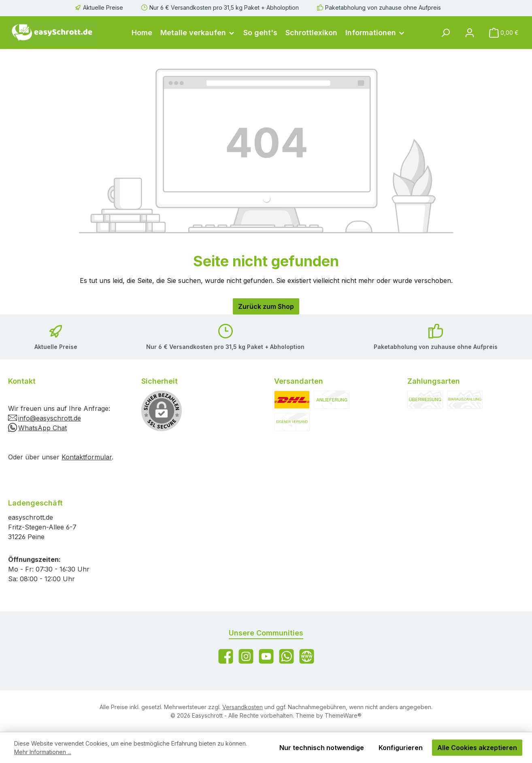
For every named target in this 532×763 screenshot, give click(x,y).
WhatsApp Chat (43, 428)
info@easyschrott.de (50, 418)
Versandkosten (243, 707)
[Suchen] (445, 33)
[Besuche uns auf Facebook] (226, 656)
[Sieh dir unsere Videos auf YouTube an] (266, 656)
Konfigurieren (401, 748)
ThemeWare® (343, 715)
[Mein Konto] (470, 33)
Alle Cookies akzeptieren (477, 748)
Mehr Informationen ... (43, 752)
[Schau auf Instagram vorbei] (246, 656)
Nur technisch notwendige (322, 748)
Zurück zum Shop (266, 306)
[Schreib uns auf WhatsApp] (286, 656)
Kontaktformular (87, 457)
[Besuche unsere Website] (307, 656)
